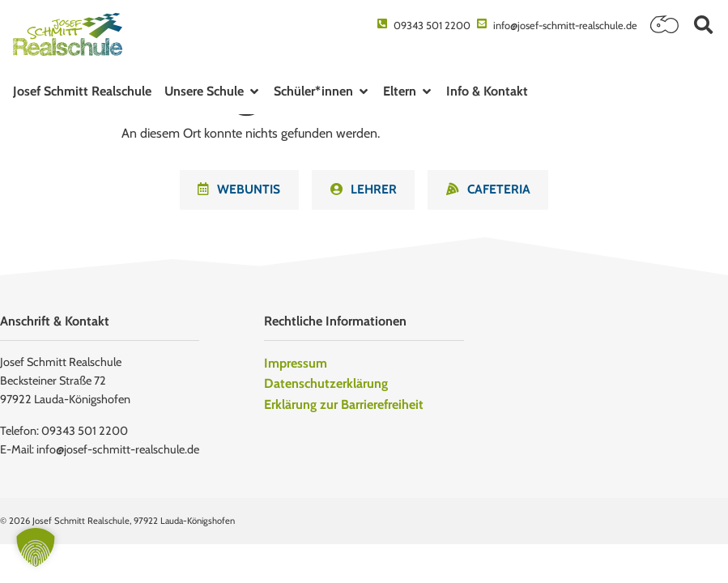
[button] (703, 25)
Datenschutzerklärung (326, 386)
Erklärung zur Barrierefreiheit (344, 406)
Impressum (296, 365)
